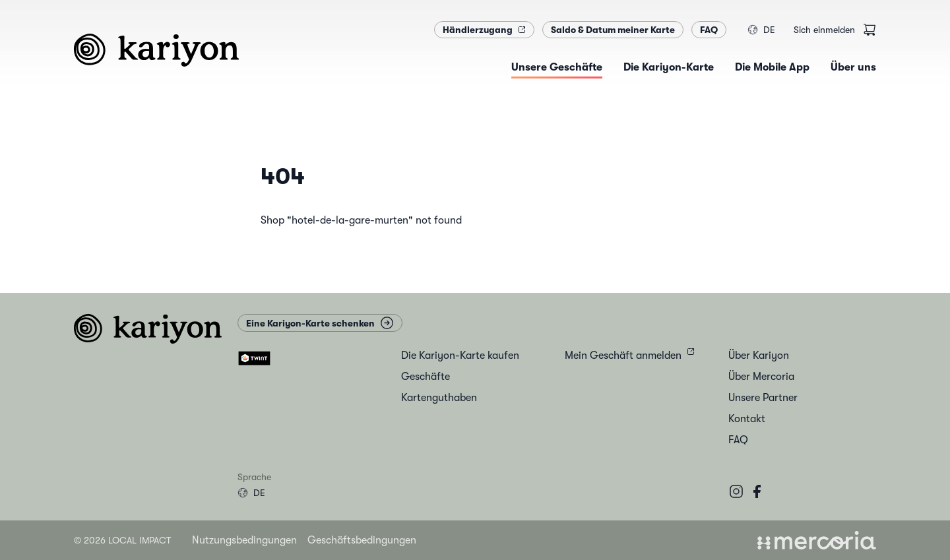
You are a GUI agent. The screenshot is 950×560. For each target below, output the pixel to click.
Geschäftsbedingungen (362, 540)
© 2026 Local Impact (122, 540)
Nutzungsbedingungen (244, 540)
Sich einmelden (824, 30)
